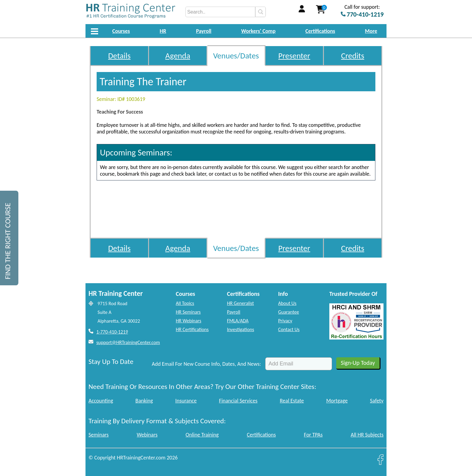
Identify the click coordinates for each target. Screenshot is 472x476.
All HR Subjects (367, 435)
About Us (287, 303)
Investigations (241, 329)
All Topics (185, 303)
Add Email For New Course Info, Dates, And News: (206, 364)
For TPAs (313, 435)
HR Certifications (192, 329)
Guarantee (289, 312)
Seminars (99, 435)
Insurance (186, 401)
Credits (353, 56)
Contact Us (289, 329)
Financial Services (238, 401)
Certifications (320, 31)
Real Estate (292, 401)
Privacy (285, 321)
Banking (144, 401)
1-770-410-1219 (112, 332)
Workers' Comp (258, 31)
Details (119, 56)
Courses (121, 31)
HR (163, 31)
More (371, 31)
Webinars (147, 435)
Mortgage (337, 401)
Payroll (204, 31)
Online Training (202, 435)
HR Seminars (188, 312)
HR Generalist (240, 303)
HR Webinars (189, 321)
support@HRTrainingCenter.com (128, 342)
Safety (377, 401)
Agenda (178, 56)
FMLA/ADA (238, 321)
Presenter (294, 56)
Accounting (101, 401)
